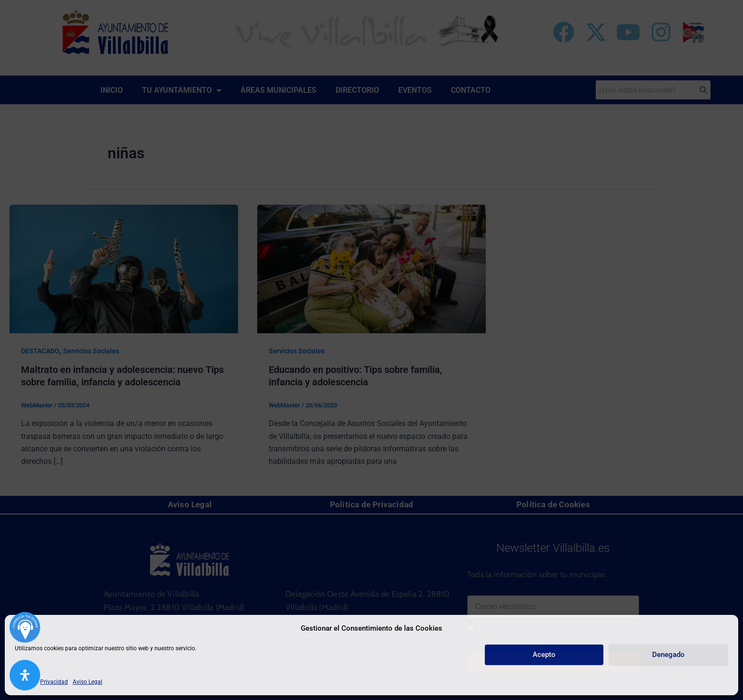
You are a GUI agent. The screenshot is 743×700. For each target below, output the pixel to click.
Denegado (668, 655)
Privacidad (54, 682)
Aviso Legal (87, 682)
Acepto (544, 655)
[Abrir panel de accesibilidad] (25, 675)
